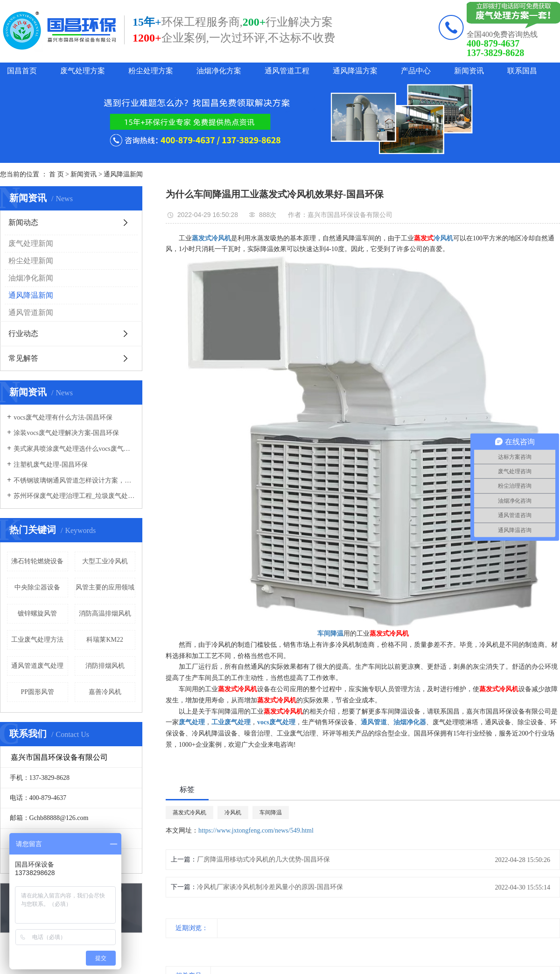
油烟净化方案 (219, 71)
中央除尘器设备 (37, 587)
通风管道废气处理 (37, 666)
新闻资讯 (469, 71)
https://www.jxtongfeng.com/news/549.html (256, 830)
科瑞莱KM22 (105, 640)
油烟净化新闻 (31, 278)
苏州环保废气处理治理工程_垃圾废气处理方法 (74, 496)
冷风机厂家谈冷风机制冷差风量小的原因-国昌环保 (270, 887)
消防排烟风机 (105, 666)
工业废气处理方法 (37, 640)
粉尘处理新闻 (31, 261)
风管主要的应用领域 (105, 587)
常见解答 (23, 358)
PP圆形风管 (37, 692)
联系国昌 (522, 71)
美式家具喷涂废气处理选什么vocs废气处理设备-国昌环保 (74, 449)
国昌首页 (22, 71)
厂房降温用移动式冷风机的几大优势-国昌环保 (263, 859)
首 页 (56, 174)
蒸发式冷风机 (189, 813)
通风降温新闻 (123, 174)
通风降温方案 (355, 71)
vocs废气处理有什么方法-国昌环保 (63, 417)
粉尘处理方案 (151, 71)
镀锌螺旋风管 (37, 613)
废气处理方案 (83, 71)
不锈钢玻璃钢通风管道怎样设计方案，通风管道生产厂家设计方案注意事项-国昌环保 (74, 480)
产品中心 (416, 71)
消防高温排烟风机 (105, 613)
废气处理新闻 (31, 243)
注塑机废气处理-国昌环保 (51, 465)
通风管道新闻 (31, 312)
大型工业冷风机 (105, 561)
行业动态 (23, 333)
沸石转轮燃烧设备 (37, 561)
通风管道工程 (287, 71)
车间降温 (271, 813)
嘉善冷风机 (105, 692)
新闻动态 (23, 222)
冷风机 (233, 813)
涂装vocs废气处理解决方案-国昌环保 (66, 433)
